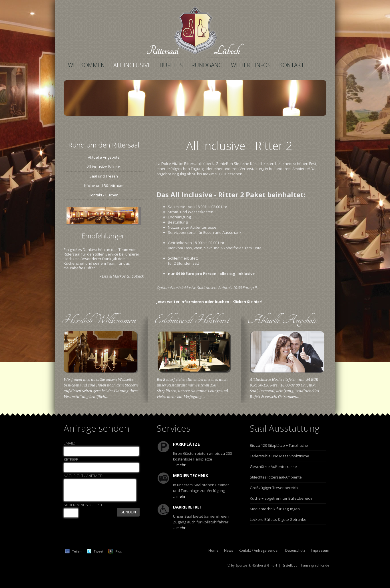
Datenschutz (295, 550)
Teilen (77, 551)
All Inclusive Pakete (104, 167)
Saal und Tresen (104, 176)
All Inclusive (132, 65)
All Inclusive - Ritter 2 (239, 146)
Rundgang (207, 65)
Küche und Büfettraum (104, 186)
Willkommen (86, 65)
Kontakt (292, 65)
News (229, 550)
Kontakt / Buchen (104, 195)
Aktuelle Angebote (104, 157)
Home (213, 550)
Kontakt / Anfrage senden (259, 550)
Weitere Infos (251, 65)
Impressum (320, 550)
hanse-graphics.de (315, 565)
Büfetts (171, 65)
